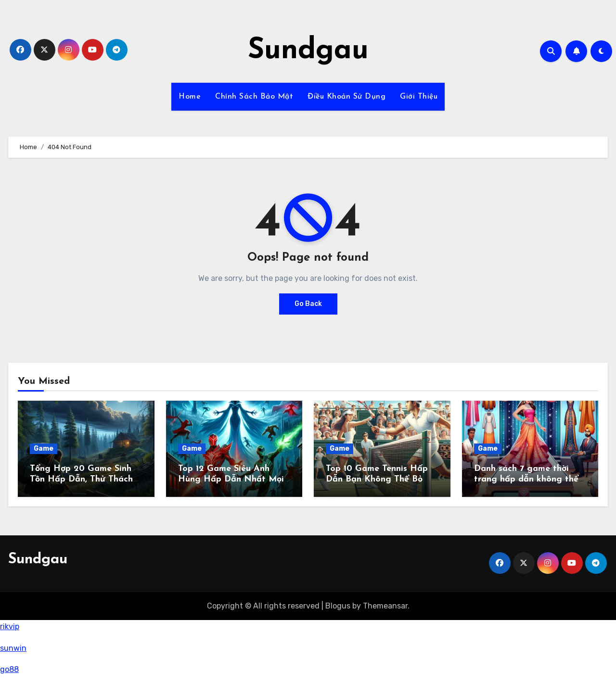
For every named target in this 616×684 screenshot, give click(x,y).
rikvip (10, 627)
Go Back (308, 304)
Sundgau (308, 51)
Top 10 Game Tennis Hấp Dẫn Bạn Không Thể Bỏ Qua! (377, 479)
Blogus (338, 606)
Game (44, 449)
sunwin (13, 648)
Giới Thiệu (419, 97)
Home (190, 97)
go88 (9, 669)
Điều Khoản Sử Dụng (346, 97)
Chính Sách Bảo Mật (254, 97)
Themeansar (385, 606)
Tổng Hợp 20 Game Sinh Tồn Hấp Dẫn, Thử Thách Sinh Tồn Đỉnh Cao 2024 (81, 479)
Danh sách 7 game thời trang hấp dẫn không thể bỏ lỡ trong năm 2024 (526, 479)
